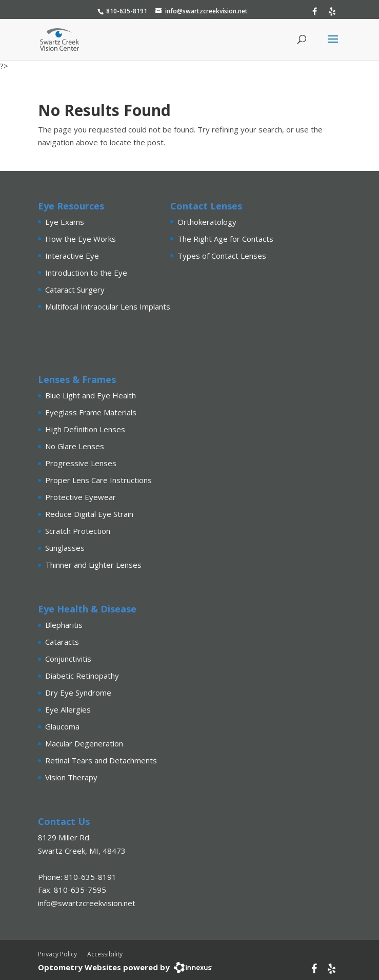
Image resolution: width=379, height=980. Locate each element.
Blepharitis (64, 625)
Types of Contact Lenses (222, 256)
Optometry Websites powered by (104, 967)
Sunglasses (65, 548)
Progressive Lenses (81, 463)
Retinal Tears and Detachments (101, 760)
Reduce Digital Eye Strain (89, 514)
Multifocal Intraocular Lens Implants (108, 306)
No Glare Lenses (75, 446)
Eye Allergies (68, 709)
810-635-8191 (127, 11)
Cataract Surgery (75, 290)
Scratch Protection (78, 531)
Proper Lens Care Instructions (98, 480)
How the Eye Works (81, 239)
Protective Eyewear (81, 497)
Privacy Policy (57, 954)
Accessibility (105, 954)
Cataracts (62, 642)
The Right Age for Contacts (225, 239)
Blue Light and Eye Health (91, 395)
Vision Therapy (71, 777)
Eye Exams (65, 222)
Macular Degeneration (84, 743)
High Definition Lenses (85, 429)
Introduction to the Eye (86, 273)
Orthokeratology (207, 222)
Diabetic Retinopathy (82, 676)
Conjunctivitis (68, 659)
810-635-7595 (80, 890)
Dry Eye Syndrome (78, 693)
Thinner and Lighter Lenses (93, 565)
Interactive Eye (72, 256)
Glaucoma (62, 726)
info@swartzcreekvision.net (206, 11)
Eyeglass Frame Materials (91, 412)
